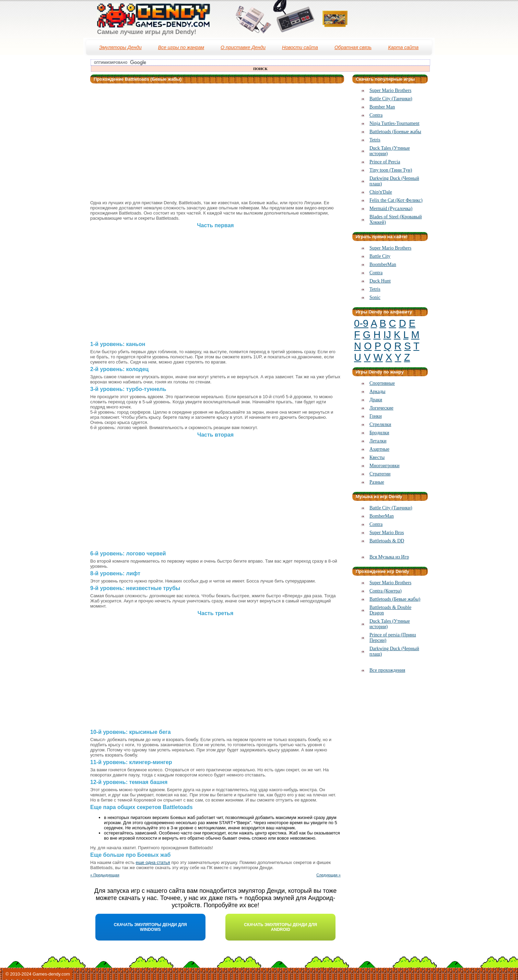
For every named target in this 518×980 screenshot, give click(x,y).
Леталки (378, 441)
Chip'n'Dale (381, 192)
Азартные (379, 449)
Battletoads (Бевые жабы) (395, 599)
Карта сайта (403, 47)
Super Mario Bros (387, 533)
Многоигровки (384, 466)
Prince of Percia (385, 162)
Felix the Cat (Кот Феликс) (396, 200)
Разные (377, 482)
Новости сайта (300, 47)
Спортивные (382, 383)
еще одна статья (153, 862)
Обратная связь (353, 47)
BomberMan (382, 516)
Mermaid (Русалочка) (391, 209)
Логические (381, 408)
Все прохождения (387, 670)
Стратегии (380, 474)
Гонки (376, 416)
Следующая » (328, 875)
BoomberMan (383, 264)
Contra (376, 115)
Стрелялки (380, 424)
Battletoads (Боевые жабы (395, 132)
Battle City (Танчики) (391, 99)
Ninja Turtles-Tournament (395, 123)
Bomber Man (382, 107)
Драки (376, 400)
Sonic (375, 297)
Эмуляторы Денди (120, 47)
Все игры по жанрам (181, 47)
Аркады (377, 391)
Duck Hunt (380, 281)
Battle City (380, 256)
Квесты (377, 457)
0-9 (361, 323)
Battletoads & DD (387, 541)
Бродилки (379, 433)
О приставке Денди (243, 47)
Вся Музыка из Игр (389, 557)
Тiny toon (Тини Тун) (391, 170)
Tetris (375, 140)
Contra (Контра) (386, 591)
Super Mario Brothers (390, 90)
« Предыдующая (105, 875)
